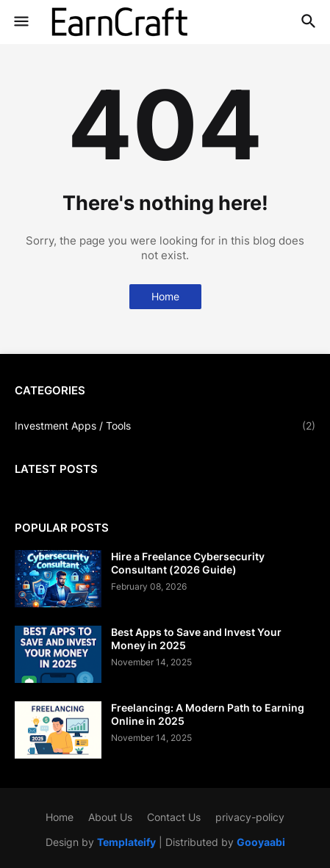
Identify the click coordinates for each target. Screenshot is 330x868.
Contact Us (174, 817)
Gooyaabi (261, 842)
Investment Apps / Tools (165, 426)
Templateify (126, 842)
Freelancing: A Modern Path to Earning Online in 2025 (208, 714)
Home (165, 296)
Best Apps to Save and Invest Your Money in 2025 (196, 639)
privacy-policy (250, 817)
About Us (110, 817)
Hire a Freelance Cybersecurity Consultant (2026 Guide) (188, 563)
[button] (20, 22)
